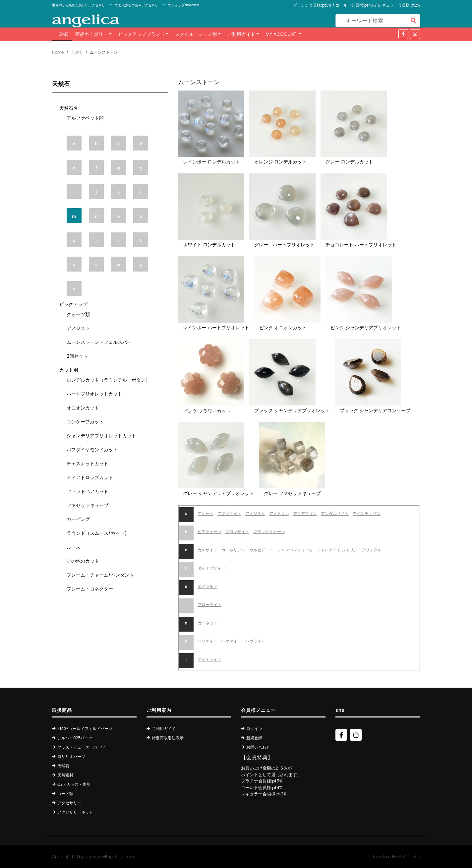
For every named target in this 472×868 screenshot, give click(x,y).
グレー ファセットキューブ (292, 493)
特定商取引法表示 (168, 738)
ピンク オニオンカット (283, 328)
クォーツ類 (78, 314)
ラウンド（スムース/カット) (97, 533)
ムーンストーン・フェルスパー (99, 342)
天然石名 (69, 108)
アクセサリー (69, 803)
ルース (74, 547)
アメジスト (78, 328)
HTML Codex (409, 857)
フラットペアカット (88, 491)
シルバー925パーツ (75, 738)
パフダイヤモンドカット (92, 450)
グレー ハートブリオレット (284, 245)
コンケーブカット (85, 422)
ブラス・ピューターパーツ (81, 747)
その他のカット (83, 561)
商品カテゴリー (91, 34)
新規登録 (254, 738)
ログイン (254, 729)
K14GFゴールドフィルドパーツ (85, 729)
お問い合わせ (258, 747)
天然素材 (65, 775)
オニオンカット (83, 408)
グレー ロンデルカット (349, 162)
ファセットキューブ (88, 505)
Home (62, 34)
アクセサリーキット (75, 812)
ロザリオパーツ (71, 756)
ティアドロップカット (90, 477)
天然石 (77, 52)
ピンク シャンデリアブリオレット (366, 328)
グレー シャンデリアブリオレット (218, 493)
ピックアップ (73, 304)
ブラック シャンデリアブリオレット (292, 410)
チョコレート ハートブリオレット (361, 245)
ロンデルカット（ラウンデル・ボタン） (108, 380)
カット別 (69, 370)
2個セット (77, 356)
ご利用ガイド (241, 34)
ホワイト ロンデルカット (209, 245)
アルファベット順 (85, 118)
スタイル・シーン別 (196, 34)
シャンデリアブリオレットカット (101, 436)
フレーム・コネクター (90, 589)
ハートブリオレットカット (94, 394)
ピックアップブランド (142, 34)
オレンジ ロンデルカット (280, 162)
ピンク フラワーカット (207, 411)
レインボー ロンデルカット (211, 162)
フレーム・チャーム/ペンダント (100, 575)
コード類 (65, 794)
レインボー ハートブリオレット (216, 328)
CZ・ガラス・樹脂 (74, 784)
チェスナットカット (88, 464)
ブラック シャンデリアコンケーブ (375, 410)
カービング (78, 519)
